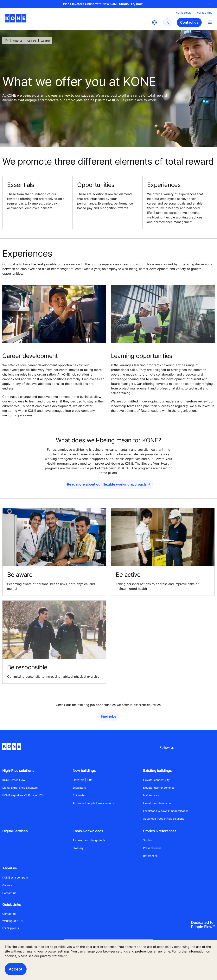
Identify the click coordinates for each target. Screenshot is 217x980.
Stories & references (160, 831)
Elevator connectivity (156, 780)
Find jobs (108, 716)
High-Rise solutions (18, 771)
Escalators (79, 788)
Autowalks (79, 795)
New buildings (84, 771)
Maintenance (151, 795)
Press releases (152, 848)
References (150, 856)
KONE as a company (15, 877)
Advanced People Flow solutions (93, 803)
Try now (137, 4)
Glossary (78, 848)
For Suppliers (11, 928)
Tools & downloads (88, 831)
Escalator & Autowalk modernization (166, 811)
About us (18, 41)
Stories (147, 840)
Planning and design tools (89, 840)
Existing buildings (157, 771)
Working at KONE (13, 921)
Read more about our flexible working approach (106, 484)
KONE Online (205, 13)
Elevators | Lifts (83, 780)
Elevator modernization (158, 803)
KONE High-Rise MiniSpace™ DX (23, 795)
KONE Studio (184, 13)
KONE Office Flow (14, 780)
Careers (32, 41)
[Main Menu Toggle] (210, 22)
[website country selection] (154, 22)
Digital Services (15, 831)
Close (210, 4)
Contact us (9, 893)
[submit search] (167, 22)
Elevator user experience (159, 788)
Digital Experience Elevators (20, 788)
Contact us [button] (189, 22)
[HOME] (6, 40)
